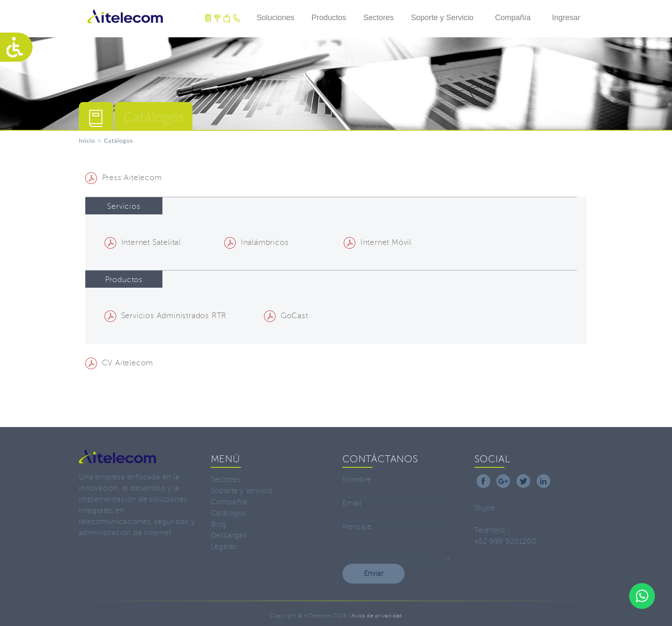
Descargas (229, 535)
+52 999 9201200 (506, 541)
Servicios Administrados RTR (165, 316)
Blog (219, 524)
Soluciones (276, 18)
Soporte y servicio (242, 491)
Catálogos (229, 513)
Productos (329, 18)
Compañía (513, 18)
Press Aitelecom (124, 178)
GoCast (286, 316)
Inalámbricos (256, 242)
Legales (224, 546)
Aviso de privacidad (377, 616)
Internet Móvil (378, 242)
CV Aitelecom (119, 363)
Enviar (373, 573)
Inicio (87, 140)
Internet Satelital (143, 242)
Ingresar (566, 18)
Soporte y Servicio (442, 18)
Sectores (379, 18)
